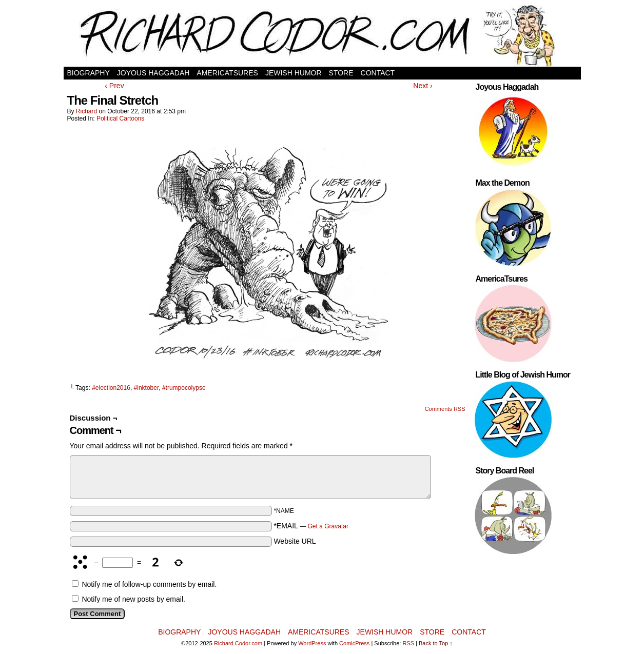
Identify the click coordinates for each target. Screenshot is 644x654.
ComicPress (354, 643)
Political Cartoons (120, 118)
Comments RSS (445, 409)
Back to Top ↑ (436, 643)
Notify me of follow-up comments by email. (149, 584)
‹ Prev (114, 86)
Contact (378, 73)
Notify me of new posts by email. (133, 599)
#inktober (147, 388)
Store (341, 73)
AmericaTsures (227, 73)
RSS (408, 643)
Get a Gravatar (328, 526)
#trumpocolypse (184, 388)
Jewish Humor (294, 73)
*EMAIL (311, 526)
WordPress (312, 643)
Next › (423, 86)
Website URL (295, 541)
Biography (89, 73)
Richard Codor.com (238, 643)
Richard (86, 111)
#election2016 (111, 388)
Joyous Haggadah (153, 73)
